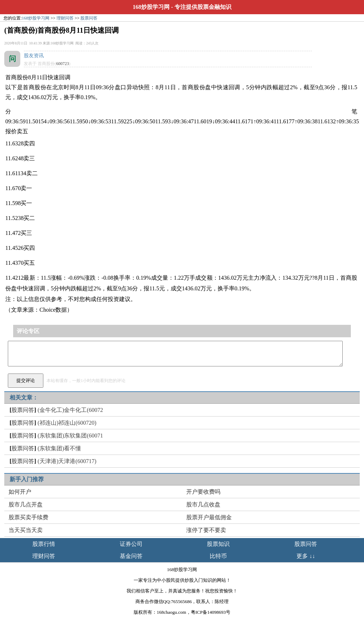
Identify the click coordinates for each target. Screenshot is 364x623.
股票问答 (89, 18)
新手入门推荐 (27, 479)
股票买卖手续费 (28, 517)
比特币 (218, 556)
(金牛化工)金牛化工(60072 (70, 410)
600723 (63, 64)
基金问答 (131, 556)
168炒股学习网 (151, 7)
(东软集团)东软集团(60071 (70, 436)
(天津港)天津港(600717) (67, 461)
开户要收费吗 (203, 492)
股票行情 (44, 544)
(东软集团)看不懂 (60, 448)
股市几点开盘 (26, 504)
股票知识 (218, 544)
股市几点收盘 (203, 504)
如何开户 (20, 492)
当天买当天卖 (26, 530)
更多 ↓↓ (306, 556)
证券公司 (131, 544)
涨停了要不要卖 (206, 530)
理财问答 (65, 18)
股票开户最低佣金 (209, 517)
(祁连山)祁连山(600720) (67, 423)
